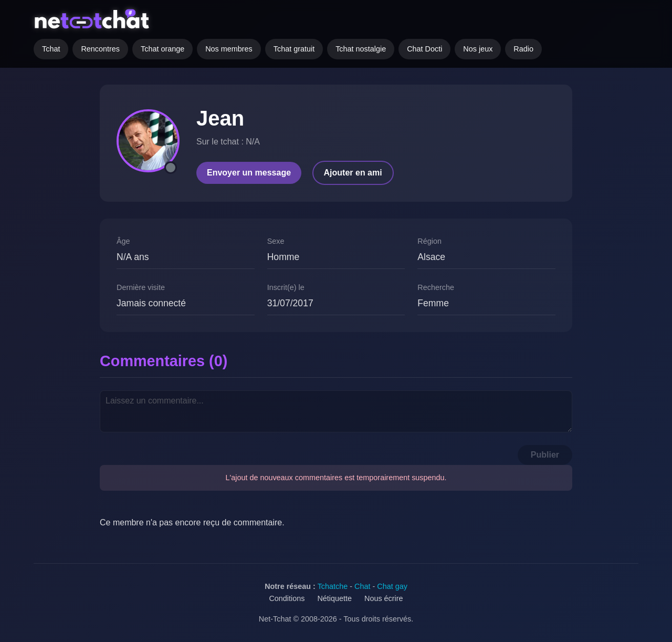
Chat (362, 586)
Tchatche (333, 586)
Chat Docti (424, 49)
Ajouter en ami (353, 173)
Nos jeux (478, 49)
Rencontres (100, 49)
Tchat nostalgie (361, 49)
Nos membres (229, 49)
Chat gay (392, 586)
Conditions (287, 598)
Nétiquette (334, 598)
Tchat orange (162, 49)
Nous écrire (384, 598)
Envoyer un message (249, 173)
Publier (545, 455)
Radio (523, 49)
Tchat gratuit (294, 49)
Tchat (51, 49)
